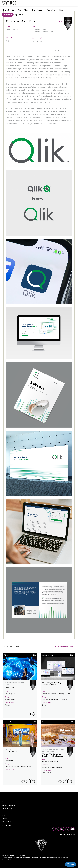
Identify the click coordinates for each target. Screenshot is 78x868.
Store (61, 10)
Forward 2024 (10, 687)
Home (4, 802)
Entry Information (9, 10)
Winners (27, 10)
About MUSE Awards (9, 805)
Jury (19, 10)
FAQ (4, 815)
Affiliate (5, 818)
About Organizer (7, 808)
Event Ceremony (38, 10)
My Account (19, 15)
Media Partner (6, 822)
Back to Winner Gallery (65, 646)
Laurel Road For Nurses (12, 752)
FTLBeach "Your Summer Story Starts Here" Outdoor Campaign (52, 755)
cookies (66, 858)
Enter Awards (8, 15)
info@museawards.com (67, 835)
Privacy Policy (53, 858)
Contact (5, 812)
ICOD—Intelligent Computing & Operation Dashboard (52, 684)
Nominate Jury (7, 825)
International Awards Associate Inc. (20, 860)
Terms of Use (45, 858)
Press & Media (51, 10)
